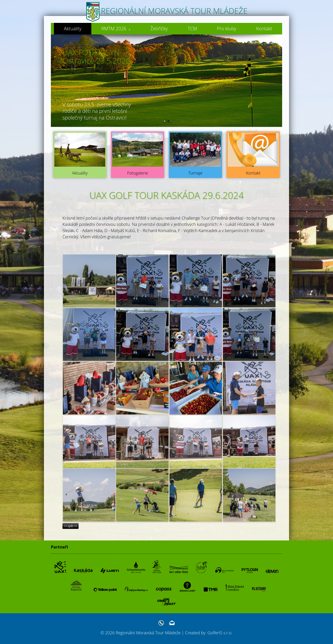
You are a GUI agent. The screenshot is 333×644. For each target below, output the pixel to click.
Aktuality (72, 29)
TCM (192, 29)
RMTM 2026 (116, 29)
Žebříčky (159, 29)
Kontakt (264, 29)
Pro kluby (227, 29)
